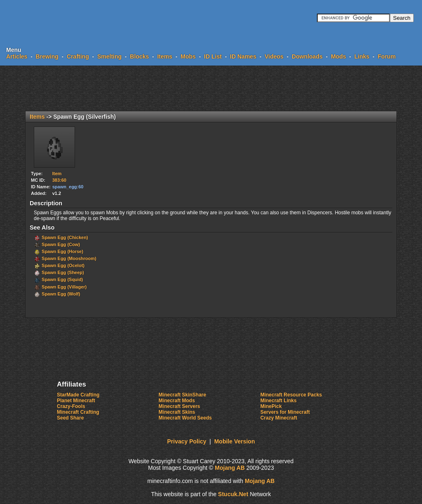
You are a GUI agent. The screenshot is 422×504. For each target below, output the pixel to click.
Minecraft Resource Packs (291, 395)
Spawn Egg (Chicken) (65, 237)
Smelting (109, 56)
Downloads (307, 56)
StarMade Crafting (78, 395)
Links (362, 56)
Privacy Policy (187, 441)
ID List (213, 56)
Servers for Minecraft (285, 412)
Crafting (78, 56)
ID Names (243, 56)
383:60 (59, 180)
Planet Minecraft (76, 401)
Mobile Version (235, 441)
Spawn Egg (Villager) (64, 287)
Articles (17, 56)
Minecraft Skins (177, 412)
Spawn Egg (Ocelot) (63, 265)
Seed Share (70, 418)
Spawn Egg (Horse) (62, 251)
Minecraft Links (279, 401)
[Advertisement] (211, 88)
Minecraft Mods (177, 401)
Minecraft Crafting (78, 412)
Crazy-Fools (71, 406)
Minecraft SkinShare (182, 395)
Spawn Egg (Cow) (61, 244)
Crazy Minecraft (279, 418)
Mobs (188, 56)
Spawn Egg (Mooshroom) (69, 258)
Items (165, 56)
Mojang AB (230, 468)
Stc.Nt (233, 494)
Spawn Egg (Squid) (62, 279)
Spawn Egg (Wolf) (61, 294)
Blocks (139, 56)
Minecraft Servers (179, 406)
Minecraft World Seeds (185, 418)
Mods (339, 56)
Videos (274, 56)
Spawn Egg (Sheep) (63, 272)
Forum (387, 56)
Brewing (47, 56)
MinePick (271, 406)
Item (57, 173)
